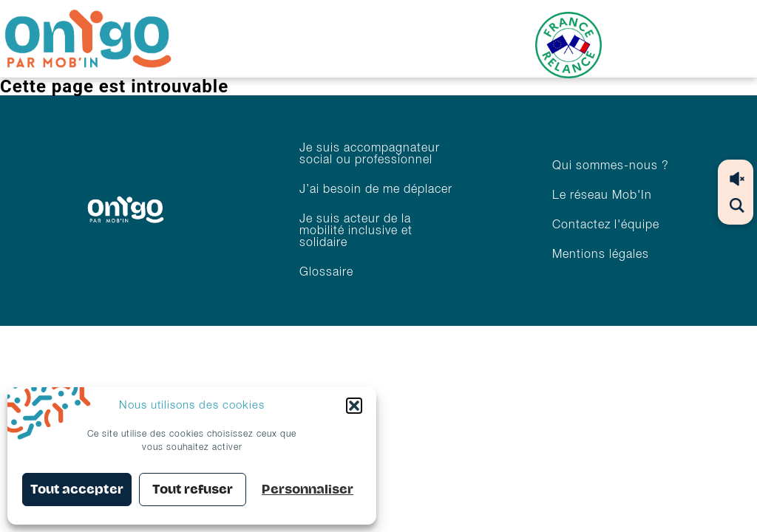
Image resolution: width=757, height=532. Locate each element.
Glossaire (326, 273)
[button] (354, 406)
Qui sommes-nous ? (611, 166)
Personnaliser (308, 490)
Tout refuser (193, 490)
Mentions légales (601, 255)
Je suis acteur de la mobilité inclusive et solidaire (356, 231)
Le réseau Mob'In (602, 196)
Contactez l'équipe (606, 225)
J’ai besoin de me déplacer (376, 190)
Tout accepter (77, 490)
